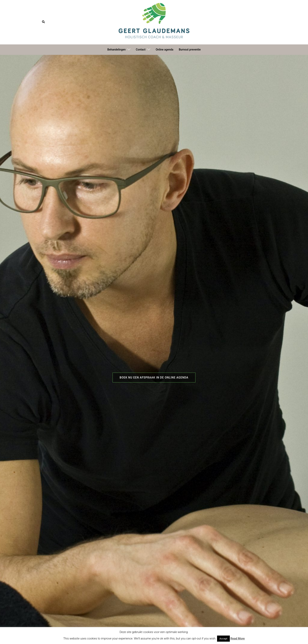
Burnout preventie (190, 50)
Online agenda (165, 50)
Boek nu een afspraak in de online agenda (154, 378)
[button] (44, 22)
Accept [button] (223, 639)
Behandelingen (117, 50)
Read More (238, 638)
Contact (141, 50)
